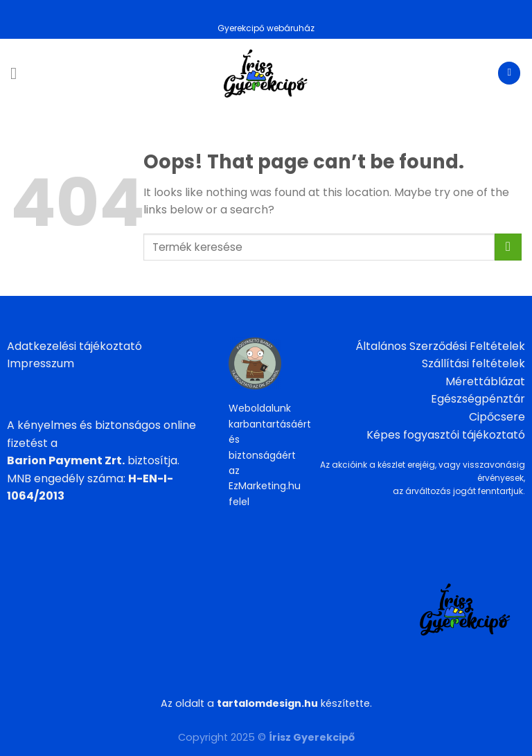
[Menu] (19, 73)
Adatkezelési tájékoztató (74, 346)
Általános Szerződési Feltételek (440, 346)
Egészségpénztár (478, 399)
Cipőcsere (497, 417)
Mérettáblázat (485, 381)
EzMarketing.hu (265, 486)
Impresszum (41, 363)
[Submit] (508, 247)
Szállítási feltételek (473, 363)
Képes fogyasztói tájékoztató (446, 435)
